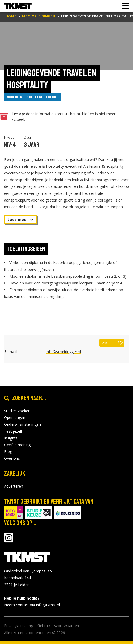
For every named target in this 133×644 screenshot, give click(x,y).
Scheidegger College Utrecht (33, 97)
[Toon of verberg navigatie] (124, 6)
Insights (11, 438)
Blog (8, 451)
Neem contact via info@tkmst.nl (32, 605)
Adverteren (14, 486)
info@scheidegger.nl (63, 352)
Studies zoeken (17, 411)
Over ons (12, 458)
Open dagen (15, 418)
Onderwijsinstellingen (22, 424)
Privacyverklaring (19, 626)
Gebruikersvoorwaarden (58, 626)
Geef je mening (17, 445)
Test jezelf (13, 431)
